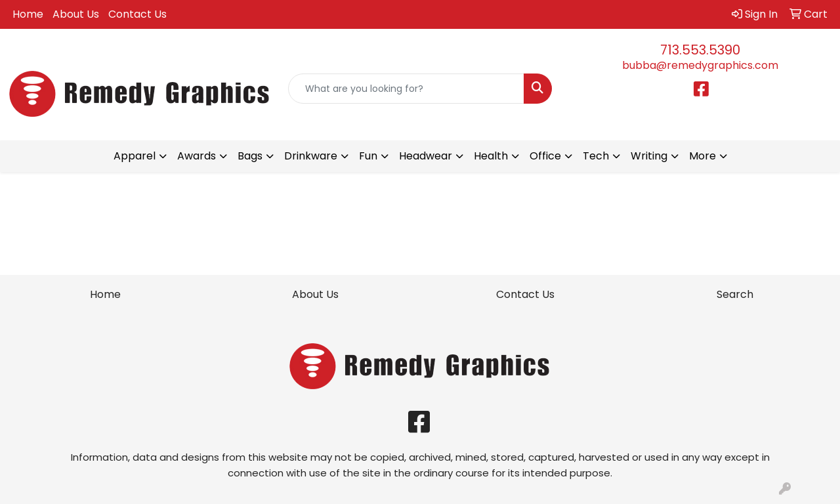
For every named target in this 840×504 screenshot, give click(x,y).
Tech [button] (596, 156)
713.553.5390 (700, 50)
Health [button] (491, 156)
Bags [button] (250, 156)
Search (735, 294)
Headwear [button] (426, 156)
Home (28, 14)
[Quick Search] (407, 89)
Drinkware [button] (311, 156)
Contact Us (137, 14)
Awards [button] (197, 156)
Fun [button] (368, 156)
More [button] (703, 156)
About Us (76, 14)
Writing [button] (649, 156)
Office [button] (545, 156)
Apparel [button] (135, 156)
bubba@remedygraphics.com (700, 65)
